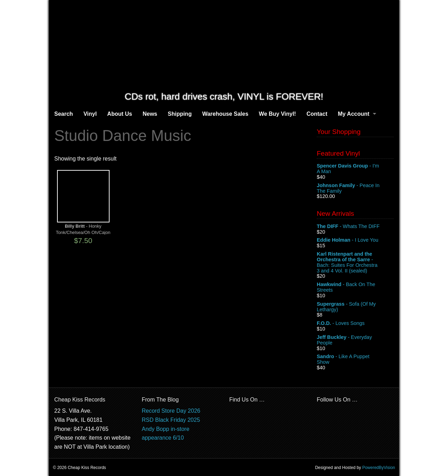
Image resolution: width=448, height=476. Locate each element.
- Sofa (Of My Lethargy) (355, 307)
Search (64, 114)
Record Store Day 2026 (171, 411)
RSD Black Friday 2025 (171, 420)
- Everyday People (355, 340)
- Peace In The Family (355, 189)
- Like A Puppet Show (355, 360)
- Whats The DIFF (355, 227)
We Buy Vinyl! (278, 114)
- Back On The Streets (355, 287)
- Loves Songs (355, 324)
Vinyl (90, 114)
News (150, 114)
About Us (120, 114)
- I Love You (355, 240)
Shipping (180, 114)
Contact (317, 114)
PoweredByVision (379, 468)
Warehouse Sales (225, 114)
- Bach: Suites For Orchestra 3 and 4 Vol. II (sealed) (355, 262)
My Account (353, 114)
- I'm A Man (355, 169)
